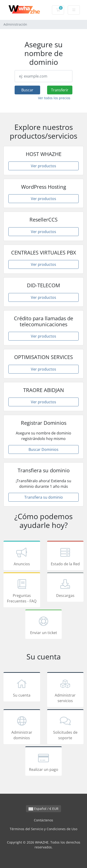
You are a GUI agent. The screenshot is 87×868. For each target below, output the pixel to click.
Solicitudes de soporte (65, 727)
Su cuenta (22, 688)
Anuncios (22, 556)
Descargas (65, 588)
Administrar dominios (22, 727)
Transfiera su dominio (44, 497)
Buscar (27, 90)
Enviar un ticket (44, 625)
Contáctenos (43, 820)
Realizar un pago (44, 762)
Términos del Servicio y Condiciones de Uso (43, 829)
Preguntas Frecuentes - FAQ (22, 591)
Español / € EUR (43, 809)
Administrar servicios (65, 690)
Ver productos (43, 166)
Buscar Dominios (43, 449)
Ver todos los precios (54, 98)
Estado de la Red (65, 556)
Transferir (60, 90)
